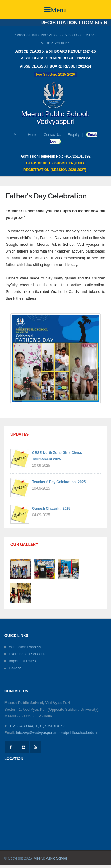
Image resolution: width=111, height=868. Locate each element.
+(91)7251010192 (50, 726)
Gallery (15, 668)
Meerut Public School (50, 858)
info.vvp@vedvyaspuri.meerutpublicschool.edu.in (57, 733)
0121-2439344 (21, 726)
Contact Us (52, 135)
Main (18, 135)
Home (32, 135)
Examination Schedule (28, 654)
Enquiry (74, 135)
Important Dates (22, 661)
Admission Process (25, 647)
